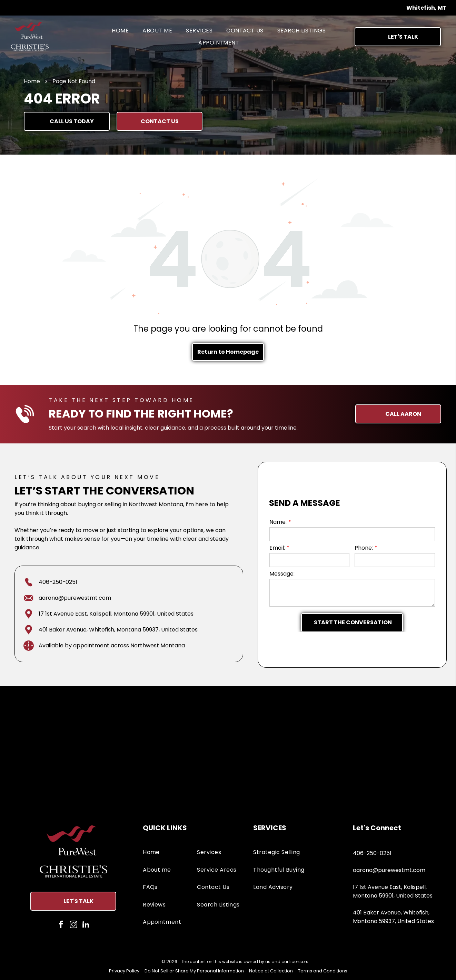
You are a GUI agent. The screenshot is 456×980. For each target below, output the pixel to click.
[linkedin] (86, 925)
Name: (278, 522)
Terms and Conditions (323, 971)
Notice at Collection (271, 971)
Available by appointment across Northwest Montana (112, 645)
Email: (277, 548)
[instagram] (73, 925)
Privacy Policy (124, 971)
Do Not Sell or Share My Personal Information (194, 971)
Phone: (364, 548)
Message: (282, 574)
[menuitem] (120, 31)
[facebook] (61, 925)
